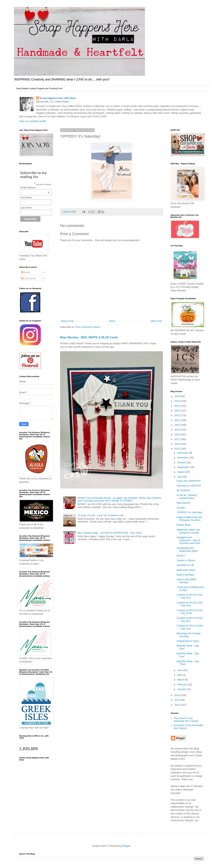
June (180, 670)
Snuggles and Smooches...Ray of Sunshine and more (189, 540)
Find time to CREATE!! (189, 486)
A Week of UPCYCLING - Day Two (190, 619)
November (183, 458)
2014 (177, 695)
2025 (177, 401)
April (180, 675)
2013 (177, 700)
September (183, 467)
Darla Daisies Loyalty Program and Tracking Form (39, 89)
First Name (26, 197)
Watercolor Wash (186, 570)
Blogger (126, 846)
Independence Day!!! (188, 641)
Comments (29, 278)
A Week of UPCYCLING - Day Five (190, 596)
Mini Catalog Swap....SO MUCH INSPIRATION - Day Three (110, 533)
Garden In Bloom (186, 560)
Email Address (35, 187)
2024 (177, 406)
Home (112, 321)
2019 (177, 430)
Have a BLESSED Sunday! (187, 581)
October (182, 462)
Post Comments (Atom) (88, 327)
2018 (177, 435)
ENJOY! (181, 556)
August (181, 472)
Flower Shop (184, 525)
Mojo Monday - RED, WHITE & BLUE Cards (89, 337)
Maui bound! (183, 503)
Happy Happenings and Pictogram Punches (189, 519)
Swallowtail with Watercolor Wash (187, 549)
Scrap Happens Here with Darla (58, 98)
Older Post (156, 321)
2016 (177, 444)
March (181, 680)
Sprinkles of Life (185, 565)
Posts (26, 272)
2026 (177, 396)
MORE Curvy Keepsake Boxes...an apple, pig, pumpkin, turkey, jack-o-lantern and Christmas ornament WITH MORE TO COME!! (119, 499)
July (180, 477)
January (182, 689)
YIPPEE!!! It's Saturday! (189, 512)
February (182, 685)
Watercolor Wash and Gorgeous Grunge (188, 531)
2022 (177, 415)
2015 (177, 449)
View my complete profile (33, 121)
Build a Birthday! (186, 575)
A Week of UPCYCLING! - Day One (190, 627)
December (183, 453)
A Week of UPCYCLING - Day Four (190, 604)
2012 (177, 705)
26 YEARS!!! (183, 490)
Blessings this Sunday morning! (189, 635)
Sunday (181, 508)
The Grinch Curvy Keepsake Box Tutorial (186, 720)
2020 (177, 425)
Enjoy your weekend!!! (189, 481)
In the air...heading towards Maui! (187, 497)
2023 (177, 411)
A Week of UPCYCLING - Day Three (190, 612)
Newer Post (67, 321)
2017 (177, 439)
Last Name (26, 208)
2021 (177, 420)
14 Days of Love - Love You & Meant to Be (101, 515)
